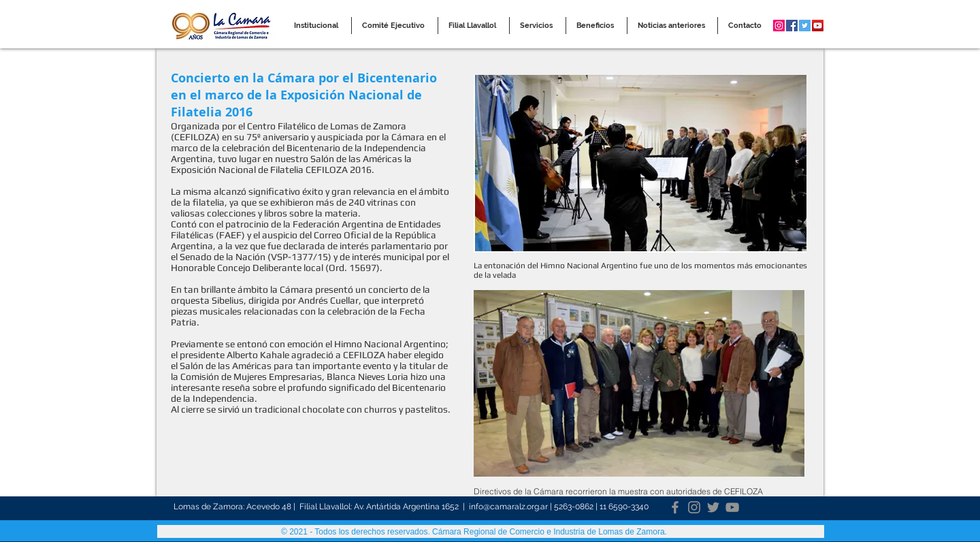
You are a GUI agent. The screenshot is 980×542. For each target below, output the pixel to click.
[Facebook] (675, 507)
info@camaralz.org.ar (508, 507)
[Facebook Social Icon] (792, 26)
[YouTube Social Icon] (818, 26)
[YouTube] (732, 507)
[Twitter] (713, 507)
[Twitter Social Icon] (805, 26)
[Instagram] (694, 507)
